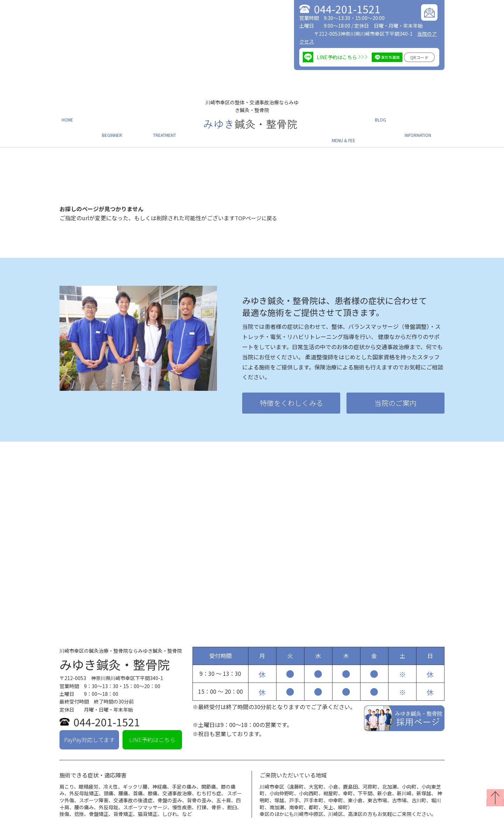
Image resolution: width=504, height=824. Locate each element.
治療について (126, 817)
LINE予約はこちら (152, 722)
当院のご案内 (428, 118)
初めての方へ (114, 118)
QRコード (419, 57)
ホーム (68, 118)
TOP (65, 817)
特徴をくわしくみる (291, 385)
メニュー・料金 (350, 118)
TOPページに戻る (257, 200)
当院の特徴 (91, 817)
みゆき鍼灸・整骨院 (115, 647)
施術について (169, 118)
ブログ (388, 118)
